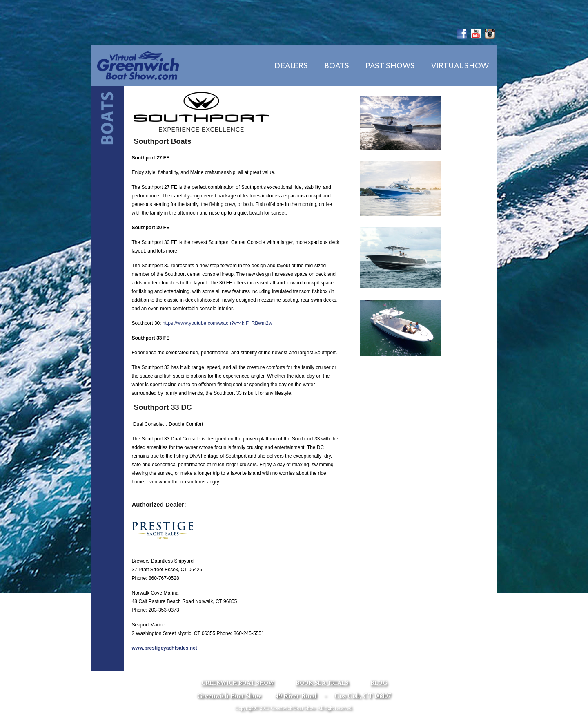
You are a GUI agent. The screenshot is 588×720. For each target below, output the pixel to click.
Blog (379, 683)
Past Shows (390, 66)
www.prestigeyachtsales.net (165, 648)
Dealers (291, 66)
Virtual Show (460, 66)
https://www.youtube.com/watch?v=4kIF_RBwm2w (217, 323)
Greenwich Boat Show (238, 683)
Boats (337, 66)
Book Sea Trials (322, 683)
